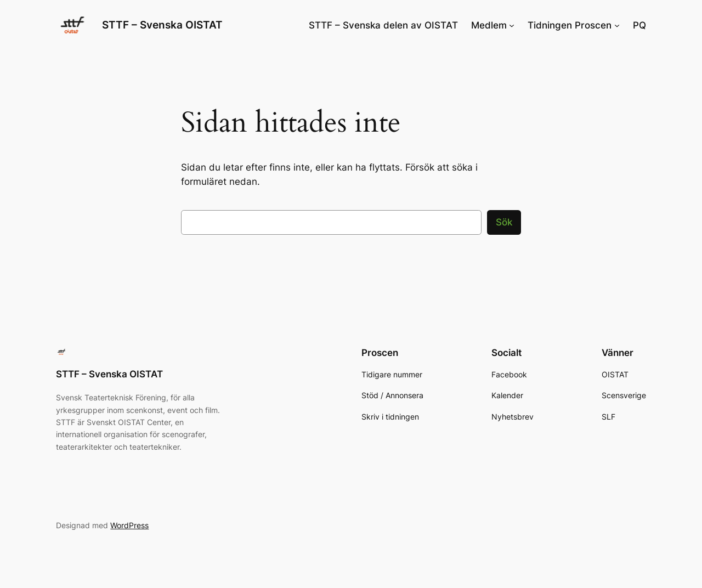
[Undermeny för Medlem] (512, 25)
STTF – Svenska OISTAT (162, 25)
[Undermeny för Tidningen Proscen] (617, 25)
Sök (504, 222)
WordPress (129, 525)
